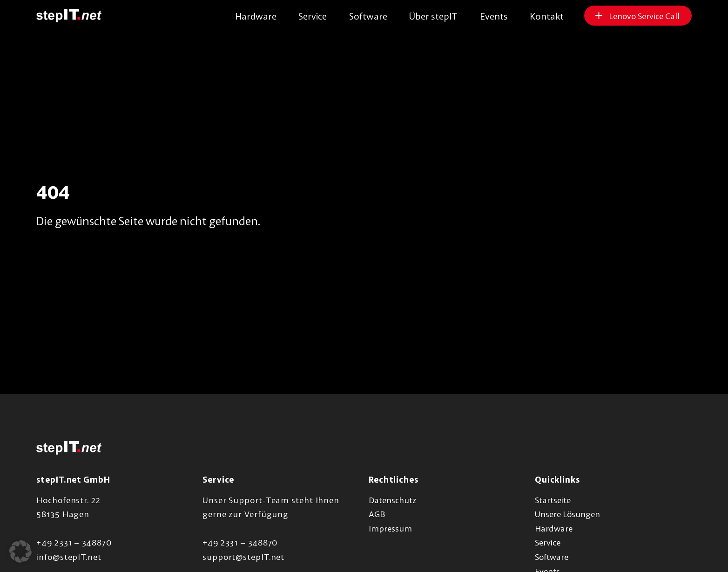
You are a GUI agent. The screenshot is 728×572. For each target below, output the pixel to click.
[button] (20, 552)
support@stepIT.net (243, 557)
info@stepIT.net (69, 557)
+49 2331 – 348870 (74, 542)
